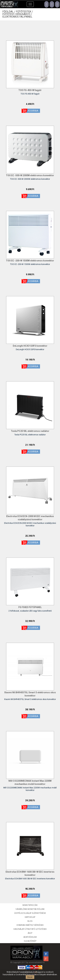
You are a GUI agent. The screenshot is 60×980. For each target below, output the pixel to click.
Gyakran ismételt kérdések (30, 925)
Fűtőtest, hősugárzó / (18, 14)
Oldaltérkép (30, 941)
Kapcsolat (30, 917)
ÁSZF (30, 933)
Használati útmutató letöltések (30, 929)
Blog (30, 921)
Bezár (30, 977)
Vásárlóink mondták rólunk (30, 909)
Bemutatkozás (30, 905)
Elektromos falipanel (17, 17)
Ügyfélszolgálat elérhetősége (30, 913)
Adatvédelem (30, 937)
